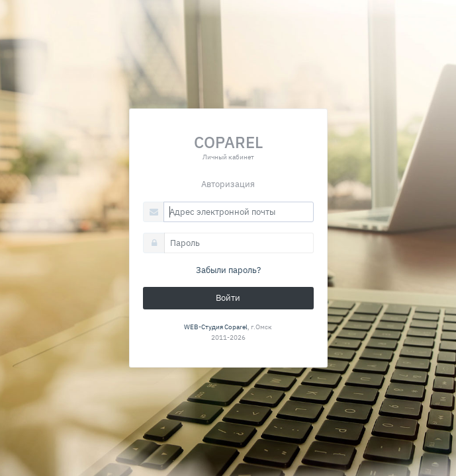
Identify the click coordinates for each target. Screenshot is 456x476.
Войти (228, 298)
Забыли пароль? (228, 270)
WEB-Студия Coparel (216, 327)
